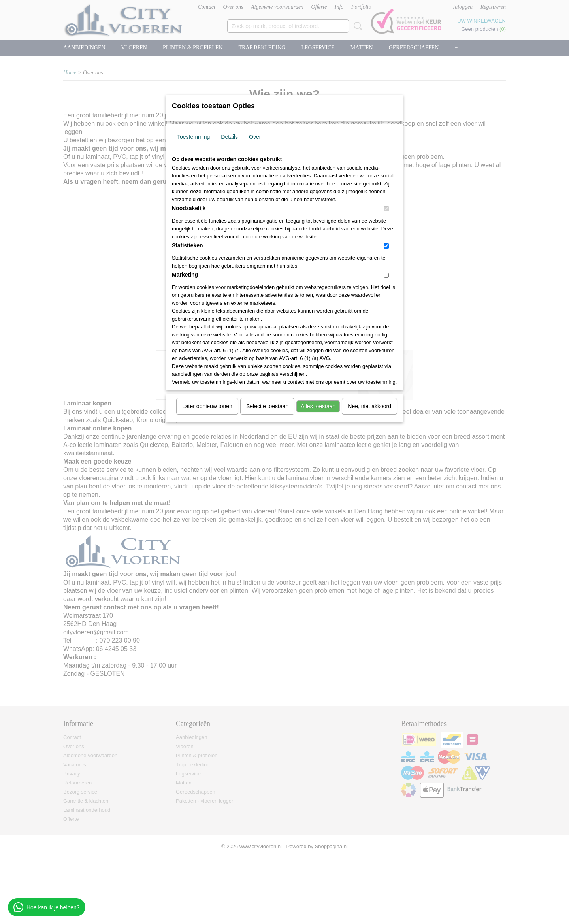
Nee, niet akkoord (369, 406)
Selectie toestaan (267, 406)
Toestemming (193, 137)
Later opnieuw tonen (207, 406)
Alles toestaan (318, 406)
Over (255, 137)
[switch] (386, 209)
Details (229, 137)
